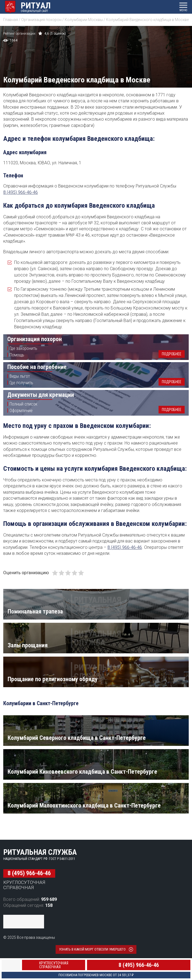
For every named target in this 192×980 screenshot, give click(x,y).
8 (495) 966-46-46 (21, 192)
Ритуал (36, 5)
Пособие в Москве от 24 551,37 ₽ (96, 975)
